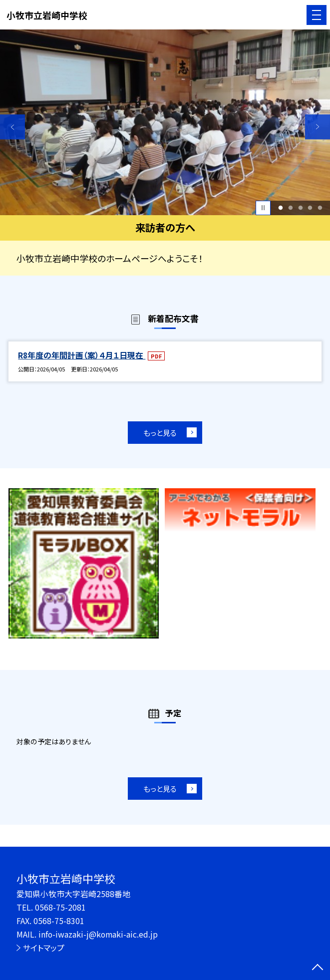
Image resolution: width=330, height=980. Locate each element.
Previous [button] (12, 127)
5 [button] (320, 208)
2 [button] (290, 208)
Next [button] (318, 127)
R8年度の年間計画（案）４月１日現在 (82, 355)
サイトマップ (44, 948)
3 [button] (300, 208)
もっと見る (160, 433)
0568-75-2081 (60, 907)
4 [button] (310, 208)
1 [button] (280, 208)
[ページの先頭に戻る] (318, 968)
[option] (165, 122)
